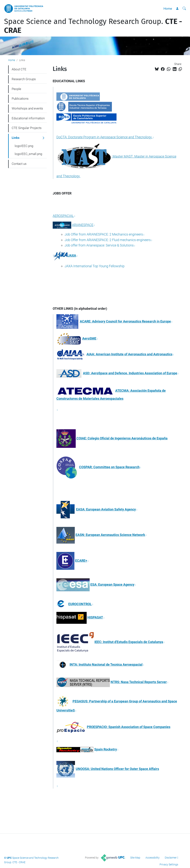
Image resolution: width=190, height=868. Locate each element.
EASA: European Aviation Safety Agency (106, 509)
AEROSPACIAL (63, 216)
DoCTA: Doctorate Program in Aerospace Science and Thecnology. (104, 137)
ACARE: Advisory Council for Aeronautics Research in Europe (125, 321)
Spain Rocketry (106, 749)
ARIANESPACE (83, 225)
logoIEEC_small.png (28, 154)
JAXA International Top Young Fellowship (95, 266)
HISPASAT (95, 617)
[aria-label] (184, 9)
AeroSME (89, 338)
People (16, 89)
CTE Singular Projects (27, 128)
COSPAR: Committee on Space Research (109, 467)
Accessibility (153, 858)
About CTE (19, 69)
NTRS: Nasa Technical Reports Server (139, 682)
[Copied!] (180, 69)
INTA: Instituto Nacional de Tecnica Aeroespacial (106, 665)
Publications (20, 99)
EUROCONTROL (80, 604)
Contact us (19, 164)
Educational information (28, 118)
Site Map (135, 858)
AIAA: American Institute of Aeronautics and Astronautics (129, 354)
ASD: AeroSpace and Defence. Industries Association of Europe (130, 373)
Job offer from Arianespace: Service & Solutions (99, 245)
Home (168, 9)
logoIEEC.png (24, 146)
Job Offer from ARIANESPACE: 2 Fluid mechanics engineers (108, 240)
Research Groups (24, 79)
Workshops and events (27, 108)
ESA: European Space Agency (112, 585)
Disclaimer (171, 858)
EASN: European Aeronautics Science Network (110, 535)
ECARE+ (81, 561)
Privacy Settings (169, 864)
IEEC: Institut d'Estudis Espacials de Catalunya (129, 642)
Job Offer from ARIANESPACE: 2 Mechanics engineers (104, 234)
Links (16, 138)
